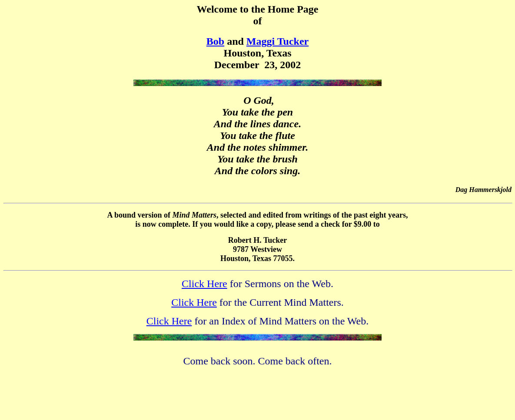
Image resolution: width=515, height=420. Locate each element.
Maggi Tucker (277, 41)
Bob (215, 41)
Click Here (204, 284)
